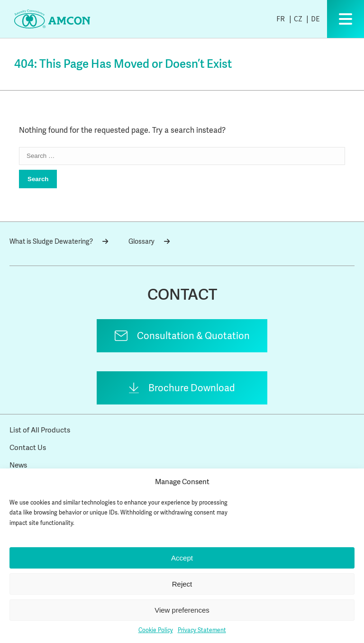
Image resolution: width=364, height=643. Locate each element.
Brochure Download (192, 388)
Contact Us (28, 448)
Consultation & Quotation (193, 336)
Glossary (149, 241)
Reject (182, 584)
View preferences (182, 610)
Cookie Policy (156, 630)
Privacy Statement (202, 630)
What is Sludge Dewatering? (59, 241)
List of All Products (40, 430)
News (18, 465)
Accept (182, 558)
